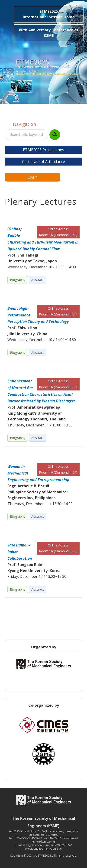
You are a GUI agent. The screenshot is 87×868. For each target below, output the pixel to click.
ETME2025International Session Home (49, 14)
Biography (18, 280)
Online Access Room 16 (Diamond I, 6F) (58, 232)
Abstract (38, 280)
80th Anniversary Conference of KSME (49, 33)
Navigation (24, 124)
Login (33, 177)
